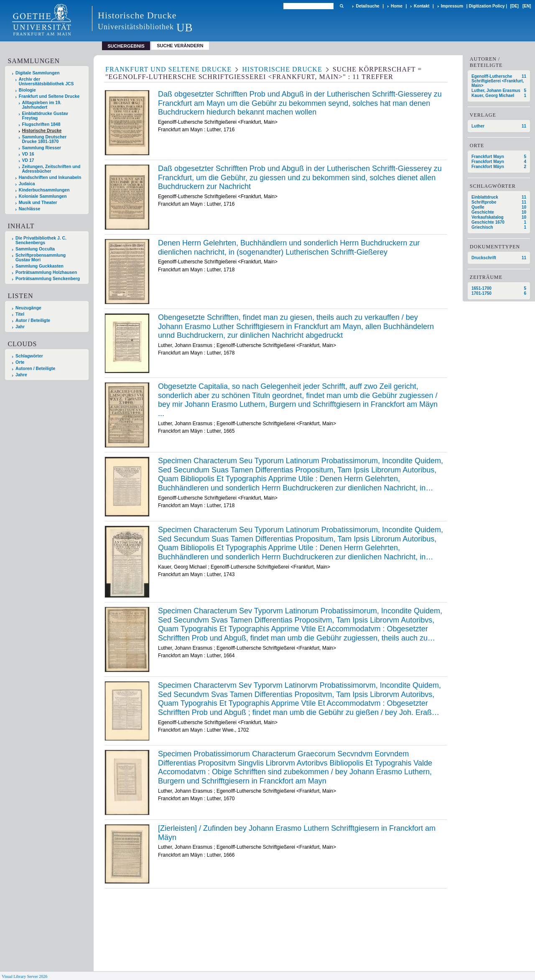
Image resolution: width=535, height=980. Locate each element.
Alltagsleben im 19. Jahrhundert (42, 105)
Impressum (452, 6)
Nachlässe (29, 209)
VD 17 (28, 160)
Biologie (27, 90)
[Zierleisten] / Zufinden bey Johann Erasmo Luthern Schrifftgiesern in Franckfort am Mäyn (297, 833)
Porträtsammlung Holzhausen (46, 272)
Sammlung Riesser (42, 148)
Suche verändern (180, 46)
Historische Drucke (42, 131)
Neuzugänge (28, 308)
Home (397, 6)
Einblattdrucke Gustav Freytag (45, 116)
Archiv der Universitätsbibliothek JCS (46, 82)
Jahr (20, 327)
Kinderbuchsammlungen (44, 190)
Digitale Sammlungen (38, 73)
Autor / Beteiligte (33, 320)
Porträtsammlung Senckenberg (48, 279)
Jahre (21, 375)
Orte (20, 362)
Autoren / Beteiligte (35, 369)
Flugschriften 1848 (41, 124)
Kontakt (422, 6)
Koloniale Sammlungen (43, 196)
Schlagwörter (29, 356)
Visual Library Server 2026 (24, 976)
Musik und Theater (38, 203)
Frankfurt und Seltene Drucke (49, 96)
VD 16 (28, 154)
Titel (20, 314)
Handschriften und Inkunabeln (50, 177)
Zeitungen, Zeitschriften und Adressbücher (51, 169)
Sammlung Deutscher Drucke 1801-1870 (45, 139)
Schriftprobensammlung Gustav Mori (41, 258)
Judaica (27, 184)
